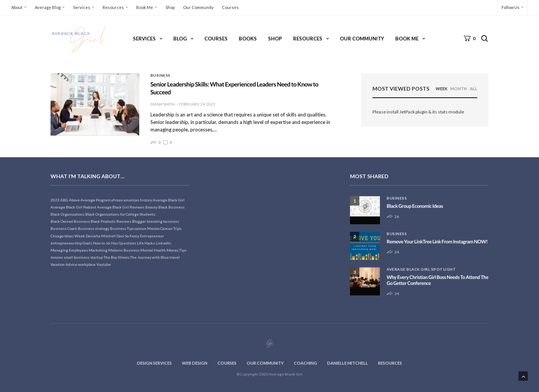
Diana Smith (163, 104)
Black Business (171, 207)
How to (99, 243)
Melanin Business (124, 250)
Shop (170, 7)
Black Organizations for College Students (120, 214)
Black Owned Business (70, 221)
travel (175, 257)
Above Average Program (90, 200)
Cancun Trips (171, 228)
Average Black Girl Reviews (121, 207)
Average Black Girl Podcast (73, 207)
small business (77, 257)
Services (82, 7)
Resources (113, 7)
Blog (180, 39)
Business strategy (94, 228)
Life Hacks (146, 243)
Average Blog (48, 7)
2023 (55, 200)
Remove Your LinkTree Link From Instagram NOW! (437, 241)
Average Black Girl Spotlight (421, 269)
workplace (87, 264)
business (171, 221)
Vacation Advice (64, 264)
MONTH (459, 89)
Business (161, 75)
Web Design (195, 363)
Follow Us (511, 7)
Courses (230, 7)
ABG (64, 200)
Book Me (145, 7)
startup (97, 257)
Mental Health (153, 250)
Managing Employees (69, 250)
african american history (132, 200)
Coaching (305, 363)
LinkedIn (163, 243)
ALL (473, 89)
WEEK (441, 89)
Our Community (198, 7)
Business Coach (64, 228)
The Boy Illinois (117, 257)
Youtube (103, 264)
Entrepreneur (152, 236)
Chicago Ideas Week (68, 236)
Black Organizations (68, 214)
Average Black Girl (169, 200)
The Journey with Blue (150, 257)
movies (57, 257)
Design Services (154, 363)
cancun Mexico (147, 228)
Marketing (98, 250)
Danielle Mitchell (101, 236)
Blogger (139, 221)
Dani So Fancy (128, 236)
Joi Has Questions (121, 243)
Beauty (151, 207)
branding (155, 221)
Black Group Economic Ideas (415, 206)
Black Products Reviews (111, 221)
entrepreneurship (66, 243)
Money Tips (176, 250)
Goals (87, 243)
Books (248, 39)
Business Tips (122, 228)
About (17, 7)
